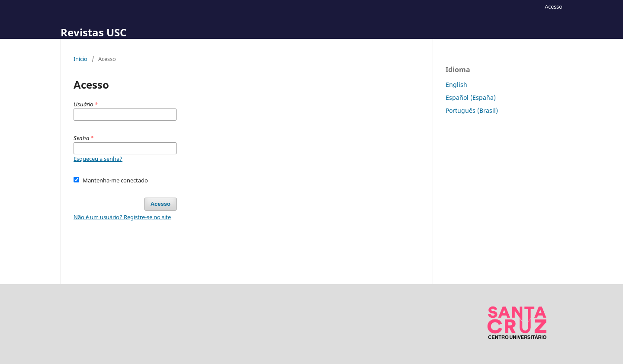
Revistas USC (93, 32)
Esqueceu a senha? (98, 159)
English (456, 85)
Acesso (554, 6)
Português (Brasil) (472, 110)
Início (80, 59)
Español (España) (471, 97)
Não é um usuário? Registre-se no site (122, 217)
